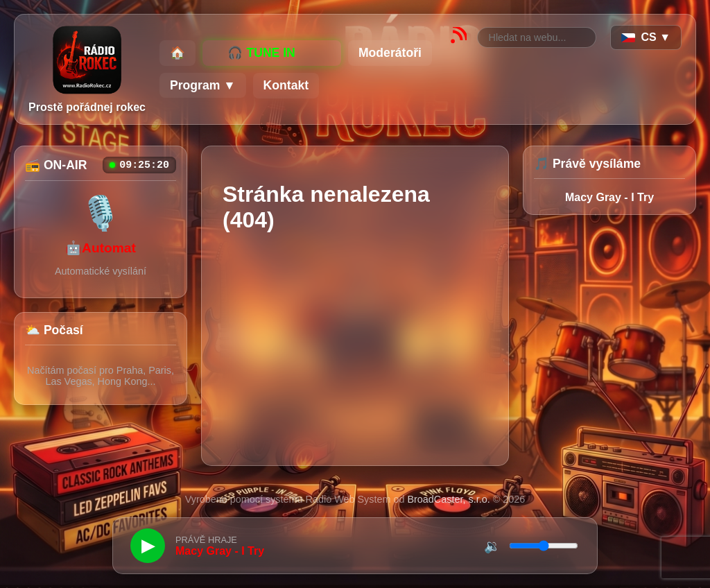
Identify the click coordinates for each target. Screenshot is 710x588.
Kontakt (286, 85)
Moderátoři (390, 53)
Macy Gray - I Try (609, 197)
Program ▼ (203, 85)
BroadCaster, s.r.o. (448, 499)
